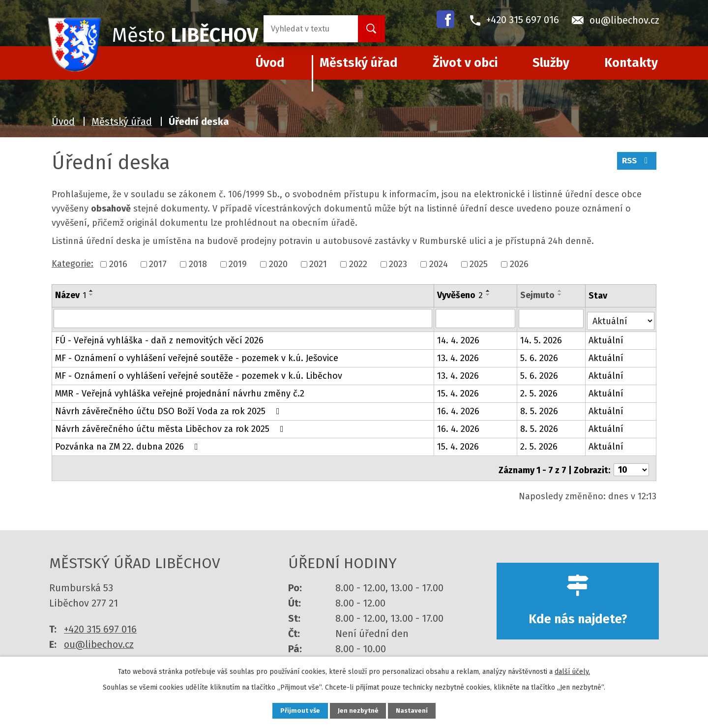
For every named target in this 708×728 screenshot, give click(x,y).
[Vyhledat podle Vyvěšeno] (476, 318)
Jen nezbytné (358, 710)
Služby (551, 63)
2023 (398, 264)
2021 (318, 264)
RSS (635, 164)
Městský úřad (359, 63)
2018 (198, 264)
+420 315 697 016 (100, 623)
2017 (158, 264)
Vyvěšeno (460, 295)
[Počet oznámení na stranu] (631, 464)
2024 (439, 264)
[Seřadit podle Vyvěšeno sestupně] (489, 295)
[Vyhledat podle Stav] (621, 318)
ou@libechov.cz (99, 638)
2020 (278, 264)
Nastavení (418, 710)
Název (71, 295)
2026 (519, 264)
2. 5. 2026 (539, 391)
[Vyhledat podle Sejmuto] (552, 318)
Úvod (63, 121)
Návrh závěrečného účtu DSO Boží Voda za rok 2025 (169, 409)
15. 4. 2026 (458, 391)
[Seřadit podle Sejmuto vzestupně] (560, 291)
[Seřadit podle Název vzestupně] (91, 291)
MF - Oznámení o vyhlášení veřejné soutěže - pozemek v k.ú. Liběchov (199, 373)
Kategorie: (73, 264)
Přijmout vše (294, 710)
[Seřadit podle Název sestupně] (91, 295)
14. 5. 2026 (542, 338)
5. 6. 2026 (540, 356)
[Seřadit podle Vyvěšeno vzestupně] (489, 291)
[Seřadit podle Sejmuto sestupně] (560, 295)
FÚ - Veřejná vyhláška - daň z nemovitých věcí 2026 (159, 338)
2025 (479, 264)
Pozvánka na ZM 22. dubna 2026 (129, 444)
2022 (358, 264)
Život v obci (465, 63)
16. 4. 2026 (459, 409)
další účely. (572, 670)
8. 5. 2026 (540, 409)
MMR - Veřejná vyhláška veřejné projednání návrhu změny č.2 (180, 391)
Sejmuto (538, 295)
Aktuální (607, 338)
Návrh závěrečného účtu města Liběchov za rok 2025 (171, 426)
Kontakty (631, 63)
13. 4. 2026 (458, 356)
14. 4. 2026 (459, 338)
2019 (238, 264)
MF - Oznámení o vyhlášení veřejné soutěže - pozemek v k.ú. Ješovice (197, 356)
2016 (118, 264)
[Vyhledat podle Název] (243, 318)
